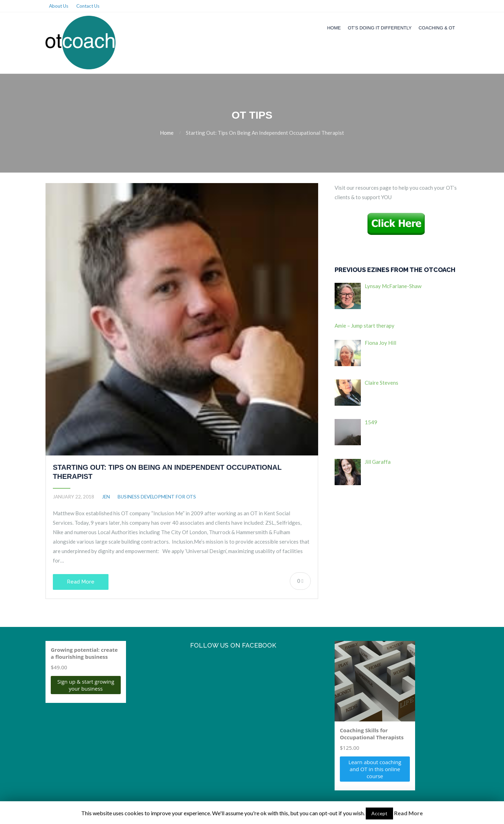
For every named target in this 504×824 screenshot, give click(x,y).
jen (106, 497)
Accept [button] (379, 813)
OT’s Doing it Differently (380, 28)
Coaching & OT (437, 28)
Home (334, 28)
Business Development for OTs (157, 497)
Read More (81, 582)
